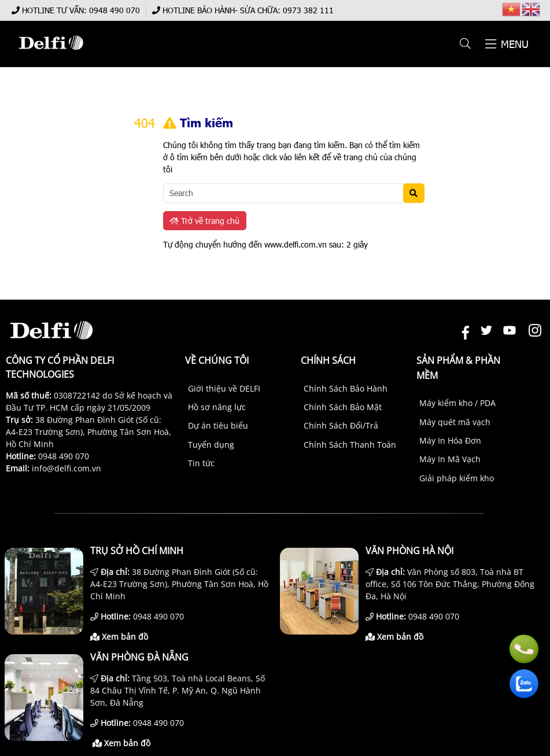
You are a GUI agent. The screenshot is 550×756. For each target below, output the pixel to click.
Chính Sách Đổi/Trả (341, 425)
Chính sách (328, 360)
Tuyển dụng (211, 445)
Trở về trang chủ (204, 221)
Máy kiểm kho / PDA (457, 403)
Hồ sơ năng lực (217, 407)
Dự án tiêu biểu (218, 425)
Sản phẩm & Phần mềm (458, 368)
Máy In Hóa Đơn (450, 440)
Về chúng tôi (217, 360)
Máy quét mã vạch (455, 422)
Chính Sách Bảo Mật (343, 407)
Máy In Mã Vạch (450, 459)
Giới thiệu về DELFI (224, 388)
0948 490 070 (115, 10)
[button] (466, 44)
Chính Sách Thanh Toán (350, 445)
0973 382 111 (308, 10)
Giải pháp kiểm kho (457, 478)
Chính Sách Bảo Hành (346, 388)
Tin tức (201, 463)
